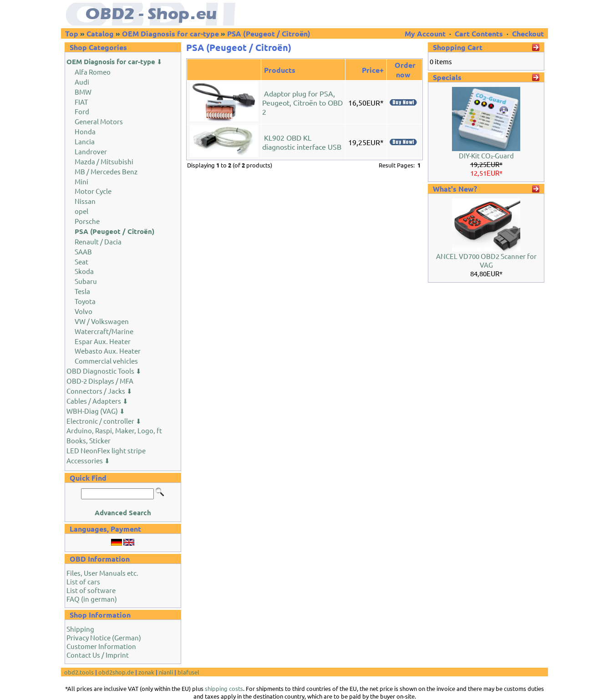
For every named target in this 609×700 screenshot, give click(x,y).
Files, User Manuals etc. (102, 573)
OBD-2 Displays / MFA (100, 381)
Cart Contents (479, 33)
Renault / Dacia (98, 241)
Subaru (86, 281)
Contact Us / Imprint (98, 655)
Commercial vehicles (106, 361)
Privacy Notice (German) (104, 637)
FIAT (81, 102)
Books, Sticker (89, 440)
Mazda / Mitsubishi (104, 161)
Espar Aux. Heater (103, 341)
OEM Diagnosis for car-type (170, 33)
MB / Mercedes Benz (106, 171)
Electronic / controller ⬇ (104, 421)
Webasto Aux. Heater (108, 351)
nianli (166, 672)
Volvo (84, 311)
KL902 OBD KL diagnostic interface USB (302, 142)
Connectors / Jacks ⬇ (99, 391)
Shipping (80, 629)
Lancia (85, 141)
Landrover (91, 151)
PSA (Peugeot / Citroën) (269, 33)
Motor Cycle (93, 191)
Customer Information (101, 646)
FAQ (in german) (92, 599)
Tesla (82, 291)
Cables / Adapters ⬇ (97, 401)
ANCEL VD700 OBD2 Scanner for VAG (486, 260)
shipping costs (224, 688)
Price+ (373, 70)
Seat (81, 261)
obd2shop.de (116, 672)
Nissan (85, 201)
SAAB (83, 251)
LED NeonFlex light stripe (106, 450)
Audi (82, 82)
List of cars (83, 581)
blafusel (188, 672)
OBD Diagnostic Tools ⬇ (104, 371)
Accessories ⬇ (88, 460)
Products (280, 70)
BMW (83, 92)
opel (81, 211)
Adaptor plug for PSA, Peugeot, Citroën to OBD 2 (302, 102)
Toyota (85, 301)
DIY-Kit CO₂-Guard (486, 155)
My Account (426, 33)
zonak (146, 672)
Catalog (100, 33)
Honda (85, 131)
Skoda (84, 271)
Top (72, 33)
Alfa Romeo (93, 72)
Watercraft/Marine (104, 331)
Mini (81, 181)
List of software (91, 590)
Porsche (87, 221)
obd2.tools (79, 672)
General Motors (99, 121)
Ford (82, 111)
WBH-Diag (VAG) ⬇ (96, 411)
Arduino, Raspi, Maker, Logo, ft (114, 430)
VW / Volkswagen (102, 321)
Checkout (528, 33)
